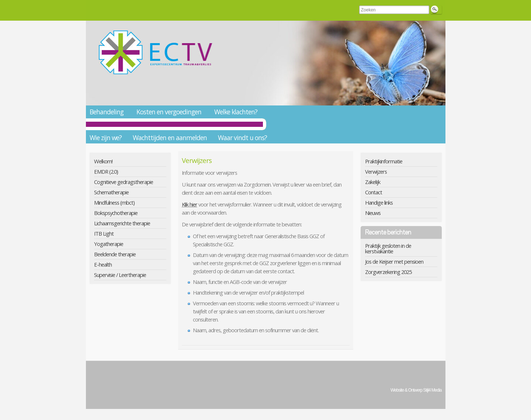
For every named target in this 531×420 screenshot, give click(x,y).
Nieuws (373, 213)
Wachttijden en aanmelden (170, 138)
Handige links (379, 202)
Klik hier (190, 204)
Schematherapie (111, 192)
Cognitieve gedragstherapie (124, 182)
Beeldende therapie (115, 254)
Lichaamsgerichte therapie (122, 223)
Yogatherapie (109, 244)
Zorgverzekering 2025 (388, 272)
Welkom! (103, 161)
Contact (374, 192)
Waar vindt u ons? (242, 138)
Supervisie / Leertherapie (120, 275)
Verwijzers (376, 171)
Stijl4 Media (432, 390)
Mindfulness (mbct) (114, 202)
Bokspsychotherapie (116, 213)
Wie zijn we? (106, 138)
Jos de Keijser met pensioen (394, 261)
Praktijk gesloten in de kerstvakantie (388, 248)
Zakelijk (373, 182)
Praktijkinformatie (384, 161)
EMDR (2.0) (106, 171)
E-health (103, 264)
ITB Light (104, 233)
